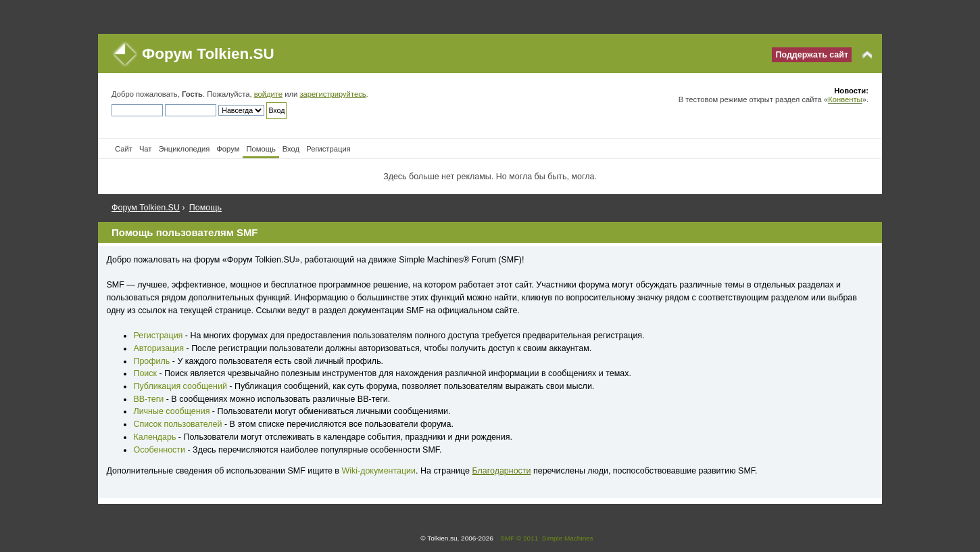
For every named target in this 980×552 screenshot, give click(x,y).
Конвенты (845, 99)
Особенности (159, 450)
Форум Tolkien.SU (208, 54)
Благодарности (501, 471)
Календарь (154, 437)
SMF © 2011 (519, 538)
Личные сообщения (171, 411)
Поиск (145, 373)
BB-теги (148, 399)
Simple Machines (568, 538)
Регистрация (158, 336)
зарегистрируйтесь (333, 94)
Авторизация (158, 348)
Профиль (151, 361)
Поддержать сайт (812, 55)
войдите (268, 94)
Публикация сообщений (180, 386)
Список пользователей (177, 424)
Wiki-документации (378, 471)
